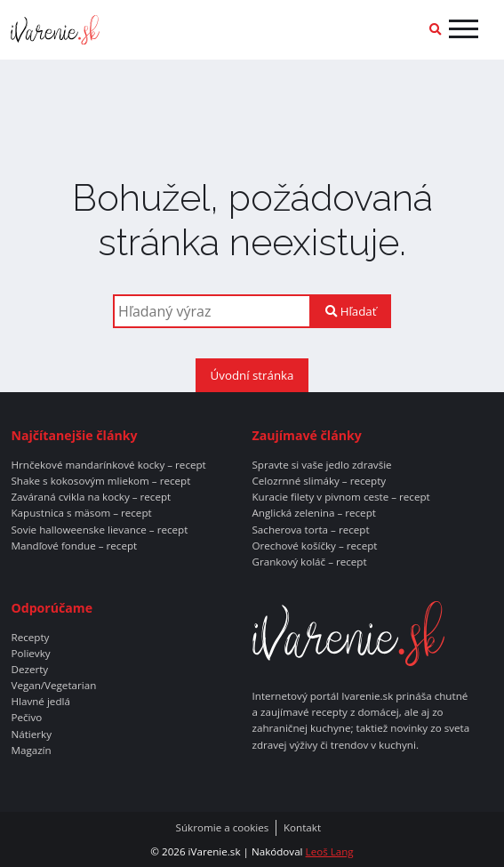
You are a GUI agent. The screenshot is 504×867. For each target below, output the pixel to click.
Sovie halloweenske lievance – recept (99, 530)
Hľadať (351, 311)
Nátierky (31, 735)
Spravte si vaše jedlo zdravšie (322, 465)
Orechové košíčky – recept (315, 546)
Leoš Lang (330, 851)
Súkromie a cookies (223, 828)
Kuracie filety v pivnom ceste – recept (341, 497)
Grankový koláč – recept (310, 562)
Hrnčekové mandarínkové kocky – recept (108, 465)
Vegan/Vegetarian (53, 686)
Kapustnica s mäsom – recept (81, 513)
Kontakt (302, 828)
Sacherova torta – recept (311, 530)
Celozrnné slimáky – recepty (320, 481)
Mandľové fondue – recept (74, 546)
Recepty (30, 638)
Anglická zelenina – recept (314, 513)
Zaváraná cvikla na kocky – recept (91, 497)
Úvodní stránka (252, 375)
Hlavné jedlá (40, 702)
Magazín (31, 751)
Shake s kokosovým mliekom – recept (100, 481)
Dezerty (29, 670)
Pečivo (26, 718)
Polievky (30, 654)
